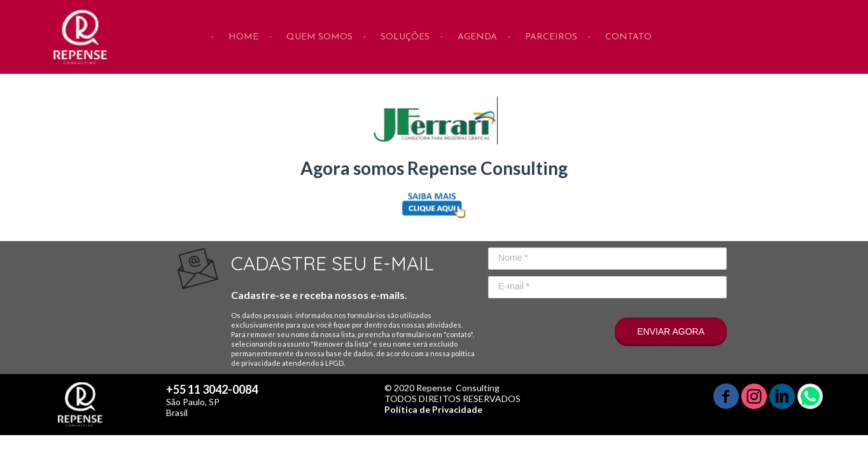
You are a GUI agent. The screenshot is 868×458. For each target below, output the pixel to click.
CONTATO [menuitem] (628, 37)
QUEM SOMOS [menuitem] (319, 37)
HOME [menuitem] (243, 37)
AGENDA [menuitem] (477, 37)
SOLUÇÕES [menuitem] (405, 37)
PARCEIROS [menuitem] (551, 37)
